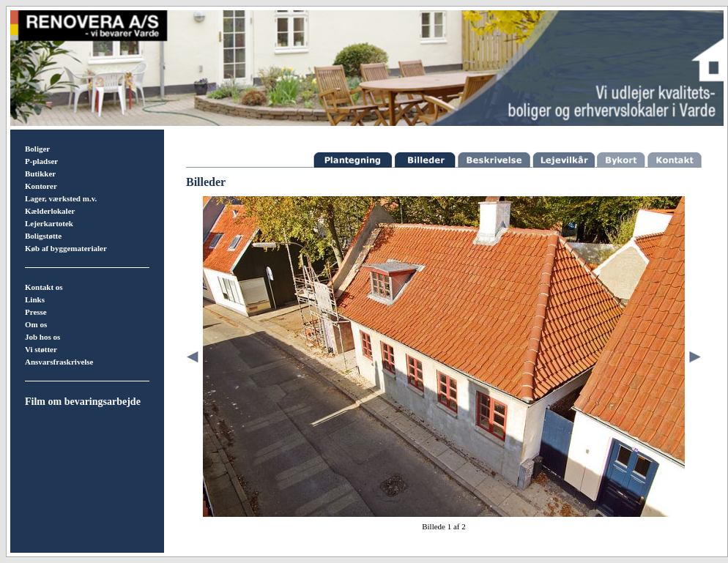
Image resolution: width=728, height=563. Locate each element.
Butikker (40, 174)
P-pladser (41, 161)
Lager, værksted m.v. (61, 198)
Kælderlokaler (50, 211)
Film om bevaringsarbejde (83, 402)
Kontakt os (44, 287)
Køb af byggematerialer (66, 248)
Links (35, 299)
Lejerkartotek (49, 223)
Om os (36, 324)
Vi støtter (41, 349)
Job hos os (42, 337)
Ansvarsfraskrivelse (59, 362)
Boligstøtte (43, 236)
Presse (36, 312)
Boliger (37, 149)
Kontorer (41, 186)
